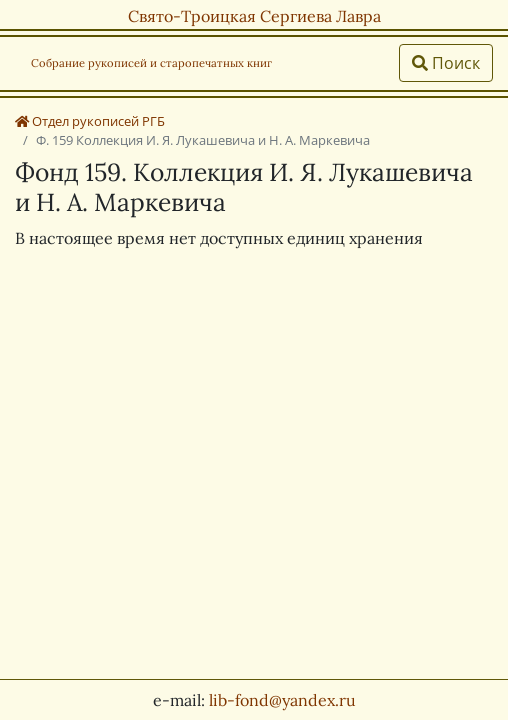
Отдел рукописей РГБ (90, 121)
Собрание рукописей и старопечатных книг (151, 63)
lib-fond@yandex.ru (282, 700)
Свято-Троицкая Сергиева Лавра (254, 16)
